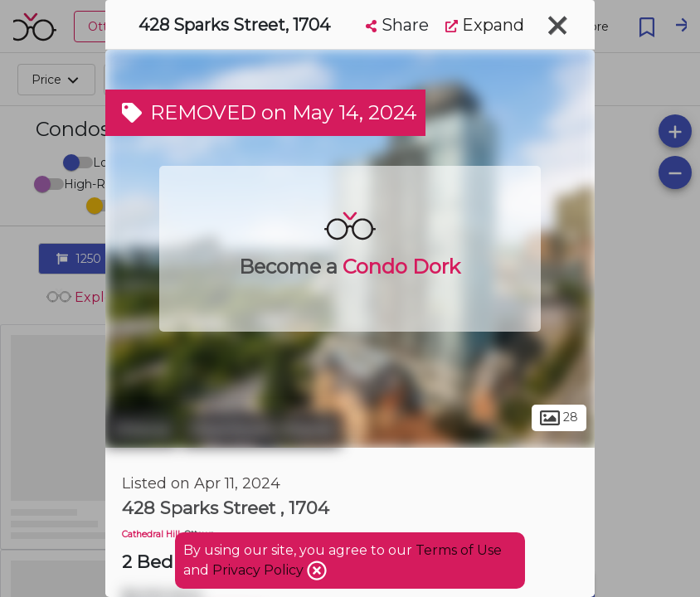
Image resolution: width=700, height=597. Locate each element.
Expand (485, 25)
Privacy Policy (260, 570)
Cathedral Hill (151, 534)
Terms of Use (459, 550)
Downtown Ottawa (261, 430)
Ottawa (141, 430)
